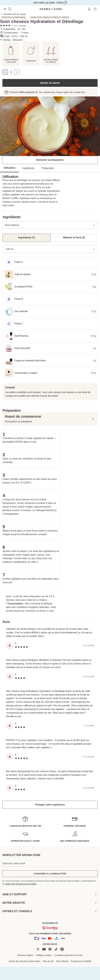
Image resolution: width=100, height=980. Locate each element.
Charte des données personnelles (24, 961)
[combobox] (50, 225)
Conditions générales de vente (68, 955)
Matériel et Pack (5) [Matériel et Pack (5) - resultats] (74, 238)
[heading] (50, 894)
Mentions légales (25, 955)
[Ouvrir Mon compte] (89, 9)
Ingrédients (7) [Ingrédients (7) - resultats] (27, 238)
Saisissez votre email (14, 863)
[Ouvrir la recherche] (10, 9)
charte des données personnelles (21, 884)
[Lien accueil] (51, 9)
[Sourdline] (50, 928)
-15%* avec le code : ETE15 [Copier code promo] (48, 3)
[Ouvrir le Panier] (95, 9)
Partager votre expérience (50, 805)
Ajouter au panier (50, 83)
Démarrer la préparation (50, 160)
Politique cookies (44, 955)
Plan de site (48, 961)
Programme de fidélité (81, 961)
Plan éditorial (62, 961)
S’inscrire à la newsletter (50, 874)
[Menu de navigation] (5, 9)
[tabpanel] (50, 126)
